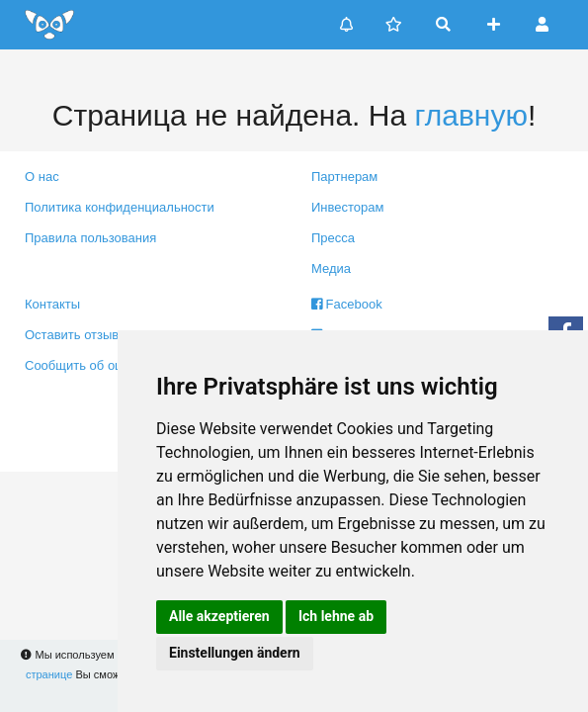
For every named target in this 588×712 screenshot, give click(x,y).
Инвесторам (347, 207)
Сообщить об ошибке (88, 365)
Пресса (333, 238)
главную (470, 115)
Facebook (347, 304)
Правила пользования (90, 238)
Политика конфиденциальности (120, 207)
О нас (42, 177)
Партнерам (344, 177)
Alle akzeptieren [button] (219, 616)
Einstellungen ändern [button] (235, 653)
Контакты (52, 304)
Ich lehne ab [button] (336, 616)
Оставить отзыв (72, 335)
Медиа (331, 268)
